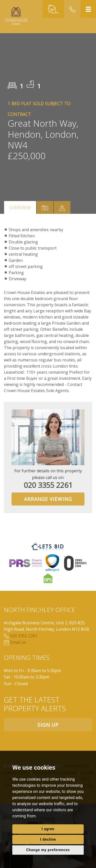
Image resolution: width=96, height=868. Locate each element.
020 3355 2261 (48, 485)
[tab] (62, 207)
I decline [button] (48, 839)
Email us (15, 642)
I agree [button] (48, 829)
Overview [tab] (20, 207)
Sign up (48, 725)
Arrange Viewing (48, 499)
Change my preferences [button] (48, 850)
